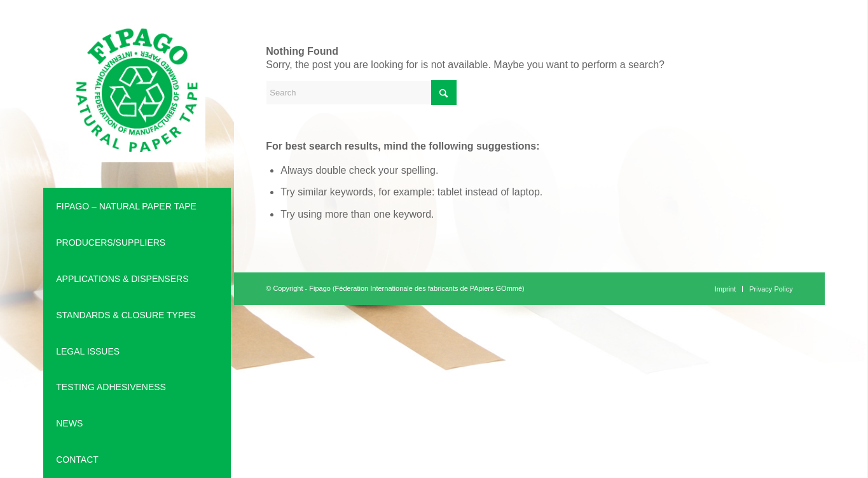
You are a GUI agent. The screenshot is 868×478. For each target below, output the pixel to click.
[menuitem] (137, 207)
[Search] (361, 93)
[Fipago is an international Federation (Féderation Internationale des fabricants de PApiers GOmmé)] (137, 94)
